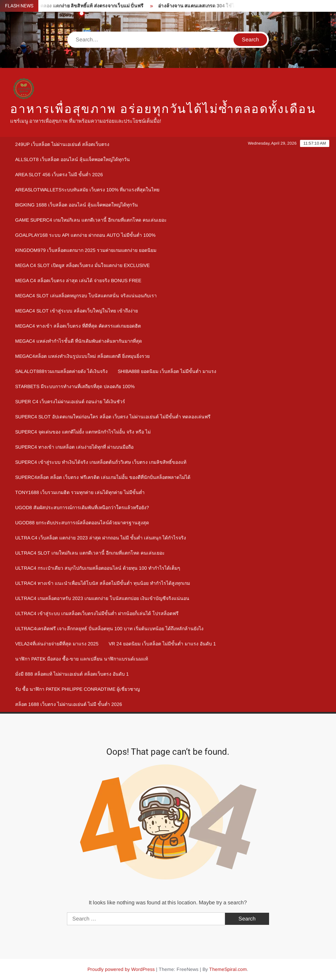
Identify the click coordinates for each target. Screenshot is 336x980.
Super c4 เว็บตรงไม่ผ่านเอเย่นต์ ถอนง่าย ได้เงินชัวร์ (70, 402)
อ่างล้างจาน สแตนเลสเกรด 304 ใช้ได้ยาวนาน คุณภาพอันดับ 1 (233, 6)
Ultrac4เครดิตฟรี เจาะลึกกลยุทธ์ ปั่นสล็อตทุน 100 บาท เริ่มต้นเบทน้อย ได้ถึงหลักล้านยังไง (109, 629)
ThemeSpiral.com (228, 969)
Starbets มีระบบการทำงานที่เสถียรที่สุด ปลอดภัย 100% (75, 386)
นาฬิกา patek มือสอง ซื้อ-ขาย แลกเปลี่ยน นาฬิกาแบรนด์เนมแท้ (82, 659)
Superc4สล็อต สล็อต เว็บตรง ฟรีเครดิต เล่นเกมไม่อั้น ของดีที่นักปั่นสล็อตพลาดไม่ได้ (103, 477)
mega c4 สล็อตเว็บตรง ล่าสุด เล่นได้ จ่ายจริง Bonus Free (78, 280)
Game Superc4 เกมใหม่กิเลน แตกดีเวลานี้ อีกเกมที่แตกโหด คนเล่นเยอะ (91, 220)
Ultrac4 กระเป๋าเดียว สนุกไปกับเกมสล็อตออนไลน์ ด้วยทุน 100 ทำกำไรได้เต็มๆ (98, 568)
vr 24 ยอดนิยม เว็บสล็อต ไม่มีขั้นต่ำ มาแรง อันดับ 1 (162, 644)
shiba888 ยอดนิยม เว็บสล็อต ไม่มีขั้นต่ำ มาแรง (167, 371)
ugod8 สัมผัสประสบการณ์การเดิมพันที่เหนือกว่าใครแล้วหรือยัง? (82, 507)
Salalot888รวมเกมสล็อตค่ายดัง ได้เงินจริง (61, 371)
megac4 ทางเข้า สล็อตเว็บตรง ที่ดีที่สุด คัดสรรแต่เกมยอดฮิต (78, 326)
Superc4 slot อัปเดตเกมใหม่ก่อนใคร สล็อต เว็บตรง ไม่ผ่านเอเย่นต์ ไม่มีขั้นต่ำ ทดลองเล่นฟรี (113, 417)
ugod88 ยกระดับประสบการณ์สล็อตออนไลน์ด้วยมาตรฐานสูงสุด (82, 523)
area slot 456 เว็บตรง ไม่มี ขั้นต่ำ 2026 (59, 175)
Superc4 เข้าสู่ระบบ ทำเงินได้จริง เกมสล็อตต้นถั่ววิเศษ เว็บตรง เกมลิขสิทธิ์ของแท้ (101, 462)
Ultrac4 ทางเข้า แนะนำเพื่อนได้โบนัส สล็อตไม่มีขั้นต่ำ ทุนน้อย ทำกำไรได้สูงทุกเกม (103, 583)
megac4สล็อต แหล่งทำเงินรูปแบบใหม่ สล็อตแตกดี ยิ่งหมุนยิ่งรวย (82, 356)
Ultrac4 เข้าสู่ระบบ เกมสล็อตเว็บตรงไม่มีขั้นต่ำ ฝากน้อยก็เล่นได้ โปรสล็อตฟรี (97, 613)
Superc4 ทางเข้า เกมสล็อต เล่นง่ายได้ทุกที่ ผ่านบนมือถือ (74, 447)
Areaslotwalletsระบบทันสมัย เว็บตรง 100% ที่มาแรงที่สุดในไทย (87, 190)
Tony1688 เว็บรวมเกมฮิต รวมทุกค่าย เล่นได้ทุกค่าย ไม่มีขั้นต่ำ (80, 492)
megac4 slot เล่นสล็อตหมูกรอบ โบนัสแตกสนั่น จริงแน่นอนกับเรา (86, 296)
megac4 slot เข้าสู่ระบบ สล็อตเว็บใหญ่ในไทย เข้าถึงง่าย (77, 311)
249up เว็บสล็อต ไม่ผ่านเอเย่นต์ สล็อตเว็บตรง (62, 144)
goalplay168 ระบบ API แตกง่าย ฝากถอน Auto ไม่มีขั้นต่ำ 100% (85, 235)
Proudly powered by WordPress (121, 969)
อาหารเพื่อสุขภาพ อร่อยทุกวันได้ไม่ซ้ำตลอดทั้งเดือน (163, 109)
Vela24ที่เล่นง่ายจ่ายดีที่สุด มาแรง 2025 (57, 644)
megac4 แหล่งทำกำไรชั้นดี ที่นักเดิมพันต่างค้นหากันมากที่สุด (79, 341)
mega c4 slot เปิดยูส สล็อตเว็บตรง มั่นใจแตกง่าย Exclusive (82, 265)
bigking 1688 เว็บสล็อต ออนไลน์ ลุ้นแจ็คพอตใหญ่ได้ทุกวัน (77, 205)
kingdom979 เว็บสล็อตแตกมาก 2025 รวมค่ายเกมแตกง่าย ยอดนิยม (86, 250)
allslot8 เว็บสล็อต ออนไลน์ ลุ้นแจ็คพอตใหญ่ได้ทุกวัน (72, 159)
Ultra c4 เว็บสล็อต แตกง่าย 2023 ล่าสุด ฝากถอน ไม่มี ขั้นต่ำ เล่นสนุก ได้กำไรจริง (101, 538)
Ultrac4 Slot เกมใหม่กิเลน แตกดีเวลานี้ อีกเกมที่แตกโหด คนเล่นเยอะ (90, 553)
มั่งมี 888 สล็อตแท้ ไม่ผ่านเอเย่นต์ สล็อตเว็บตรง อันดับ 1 (72, 674)
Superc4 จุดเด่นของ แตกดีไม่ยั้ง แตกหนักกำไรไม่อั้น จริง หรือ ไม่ (83, 432)
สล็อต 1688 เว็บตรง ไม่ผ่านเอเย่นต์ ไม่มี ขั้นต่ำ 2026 (69, 704)
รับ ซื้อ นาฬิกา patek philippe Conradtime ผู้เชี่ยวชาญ (78, 689)
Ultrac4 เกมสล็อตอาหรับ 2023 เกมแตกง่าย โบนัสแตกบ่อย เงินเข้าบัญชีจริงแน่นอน (102, 598)
